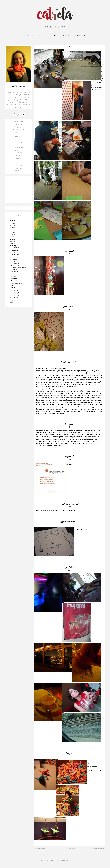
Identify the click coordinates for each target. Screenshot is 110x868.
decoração (19, 168)
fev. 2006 (14, 295)
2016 (12, 223)
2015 (12, 225)
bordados (19, 145)
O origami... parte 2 (70, 362)
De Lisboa (70, 568)
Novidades (41, 36)
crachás (19, 153)
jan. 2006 (14, 297)
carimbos (19, 150)
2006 (12, 246)
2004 (12, 302)
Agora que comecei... (70, 522)
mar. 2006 (14, 293)
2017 (12, 221)
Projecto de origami (70, 504)
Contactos (81, 36)
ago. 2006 (14, 257)
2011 (12, 235)
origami (19, 158)
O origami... (70, 425)
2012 (12, 232)
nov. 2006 (14, 250)
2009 (12, 239)
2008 (12, 241)
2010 (12, 237)
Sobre (27, 36)
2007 (12, 244)
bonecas (19, 142)
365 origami (19, 122)
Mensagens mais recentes (43, 848)
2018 (12, 219)
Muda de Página (64, 860)
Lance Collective (52, 860)
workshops (19, 132)
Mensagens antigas (98, 848)
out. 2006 (14, 253)
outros (19, 161)
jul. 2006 (14, 259)
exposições (19, 124)
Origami (70, 754)
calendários (19, 148)
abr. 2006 (14, 291)
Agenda (66, 36)
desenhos (19, 155)
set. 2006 (14, 255)
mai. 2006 (14, 264)
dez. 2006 (14, 248)
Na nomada (70, 251)
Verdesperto (91, 774)
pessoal (19, 127)
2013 (12, 230)
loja (54, 36)
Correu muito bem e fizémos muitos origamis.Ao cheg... (19, 267)
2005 (12, 300)
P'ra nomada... (70, 307)
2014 (12, 228)
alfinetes (19, 140)
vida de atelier (19, 130)
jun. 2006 (14, 262)
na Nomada (70, 457)
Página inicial (71, 848)
